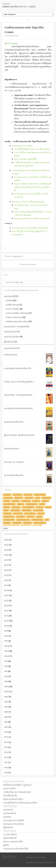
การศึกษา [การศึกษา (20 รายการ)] (18, 495)
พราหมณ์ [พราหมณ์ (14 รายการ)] (8, 498)
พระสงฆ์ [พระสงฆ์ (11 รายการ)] (29, 498)
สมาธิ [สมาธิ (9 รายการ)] (42, 504)
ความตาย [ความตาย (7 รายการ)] (18, 513)
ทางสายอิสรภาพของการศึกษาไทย (18, 368)
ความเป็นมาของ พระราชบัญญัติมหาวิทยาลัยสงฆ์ (30, 228)
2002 (6, 616)
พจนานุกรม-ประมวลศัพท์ (14, 820)
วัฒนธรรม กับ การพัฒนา (14, 462)
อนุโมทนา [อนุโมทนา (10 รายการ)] (26, 501)
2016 (6, 565)
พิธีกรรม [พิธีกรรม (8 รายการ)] (16, 507)
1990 (6, 676)
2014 (6, 570)
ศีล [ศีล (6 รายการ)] (47, 520)
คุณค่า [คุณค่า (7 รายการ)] (41, 513)
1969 (6, 773)
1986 (6, 697)
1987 (6, 692)
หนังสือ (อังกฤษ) (12, 305)
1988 (6, 687)
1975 (6, 747)
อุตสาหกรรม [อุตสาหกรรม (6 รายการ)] (37, 520)
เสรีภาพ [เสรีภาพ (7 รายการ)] (8, 513)
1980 (6, 727)
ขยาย (6, 528)
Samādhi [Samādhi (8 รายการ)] (27, 510)
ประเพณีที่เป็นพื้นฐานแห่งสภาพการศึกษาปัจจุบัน (32, 149)
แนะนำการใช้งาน (10, 834)
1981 (6, 722)
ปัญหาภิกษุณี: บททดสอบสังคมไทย (18, 395)
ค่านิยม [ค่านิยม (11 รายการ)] (16, 501)
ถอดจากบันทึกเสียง (12, 337)
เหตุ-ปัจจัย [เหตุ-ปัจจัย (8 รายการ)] (38, 510)
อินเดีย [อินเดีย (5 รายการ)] (7, 523)
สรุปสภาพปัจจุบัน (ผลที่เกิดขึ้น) (25, 159)
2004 (6, 606)
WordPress (50, 862)
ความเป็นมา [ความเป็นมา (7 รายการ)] (30, 513)
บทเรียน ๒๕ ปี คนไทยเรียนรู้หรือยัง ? (19, 382)
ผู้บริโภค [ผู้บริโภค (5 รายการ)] (28, 523)
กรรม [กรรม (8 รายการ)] (48, 507)
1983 (6, 712)
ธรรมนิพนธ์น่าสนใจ (12, 348)
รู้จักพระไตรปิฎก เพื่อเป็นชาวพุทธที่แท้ (19, 435)
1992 (6, 666)
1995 (6, 651)
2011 (6, 585)
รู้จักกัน (6, 845)
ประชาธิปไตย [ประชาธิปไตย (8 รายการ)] (28, 507)
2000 (6, 626)
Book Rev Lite (31, 862)
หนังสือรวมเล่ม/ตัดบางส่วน (17, 321)
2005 (6, 600)
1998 (6, 636)
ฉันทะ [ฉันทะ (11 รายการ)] (7, 501)
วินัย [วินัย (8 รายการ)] (6, 510)
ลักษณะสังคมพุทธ (11, 449)
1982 (6, 717)
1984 (6, 707)
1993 (6, 661)
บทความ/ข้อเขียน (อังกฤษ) (17, 313)
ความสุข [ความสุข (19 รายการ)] (28, 495)
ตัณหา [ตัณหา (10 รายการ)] (21, 504)
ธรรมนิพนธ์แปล (10, 332)
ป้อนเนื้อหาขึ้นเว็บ (10, 796)
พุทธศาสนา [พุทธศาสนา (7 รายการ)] (9, 517)
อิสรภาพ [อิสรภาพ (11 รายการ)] (19, 498)
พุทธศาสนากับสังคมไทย (14, 422)
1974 (6, 752)
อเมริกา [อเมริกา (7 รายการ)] (31, 517)
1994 (6, 656)
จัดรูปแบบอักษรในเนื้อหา (13, 799)
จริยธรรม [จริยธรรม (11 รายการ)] (46, 498)
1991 (6, 671)
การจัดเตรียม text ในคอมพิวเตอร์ (17, 792)
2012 (6, 580)
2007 (6, 595)
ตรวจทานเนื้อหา (10, 788)
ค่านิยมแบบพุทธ (11, 355)
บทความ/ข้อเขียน (13, 309)
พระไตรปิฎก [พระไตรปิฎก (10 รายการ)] (9, 504)
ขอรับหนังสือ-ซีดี (10, 838)
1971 (6, 762)
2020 (6, 555)
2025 (6, 540)
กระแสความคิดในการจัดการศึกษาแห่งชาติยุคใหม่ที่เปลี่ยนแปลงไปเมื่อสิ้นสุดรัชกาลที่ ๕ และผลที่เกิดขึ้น (33, 187)
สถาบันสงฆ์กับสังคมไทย (14, 475)
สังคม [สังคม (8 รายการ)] (7, 507)
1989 (6, 681)
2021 (6, 550)
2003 (6, 611)
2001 (6, 621)
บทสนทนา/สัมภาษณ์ (14, 317)
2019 (6, 560)
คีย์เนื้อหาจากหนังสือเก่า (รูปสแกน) (17, 785)
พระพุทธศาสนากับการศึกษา (22, 146)
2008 (6, 590)
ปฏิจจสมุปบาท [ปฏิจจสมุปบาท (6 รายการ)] (23, 520)
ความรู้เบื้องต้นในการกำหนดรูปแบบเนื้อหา (20, 803)
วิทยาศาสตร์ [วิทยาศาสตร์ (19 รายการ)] (40, 495)
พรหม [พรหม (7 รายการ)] (40, 517)
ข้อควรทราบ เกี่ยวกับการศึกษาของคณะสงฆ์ (28, 202)
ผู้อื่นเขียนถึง (9, 342)
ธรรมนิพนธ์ (9, 296)
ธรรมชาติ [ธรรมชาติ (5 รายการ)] (17, 523)
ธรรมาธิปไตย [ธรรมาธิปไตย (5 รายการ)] (40, 523)
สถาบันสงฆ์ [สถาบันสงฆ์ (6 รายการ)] (9, 520)
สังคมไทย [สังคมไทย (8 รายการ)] (15, 510)
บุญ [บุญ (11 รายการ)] (38, 498)
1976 (6, 742)
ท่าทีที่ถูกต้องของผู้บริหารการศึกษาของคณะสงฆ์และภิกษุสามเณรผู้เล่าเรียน (32, 164)
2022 (6, 545)
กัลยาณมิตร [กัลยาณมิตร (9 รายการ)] (32, 504)
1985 (6, 702)
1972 (6, 757)
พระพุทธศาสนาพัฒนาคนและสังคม (18, 408)
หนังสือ (8, 300)
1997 (6, 641)
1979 (6, 732)
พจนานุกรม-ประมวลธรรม (14, 824)
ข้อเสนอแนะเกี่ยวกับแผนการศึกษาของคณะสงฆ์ (32, 219)
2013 (6, 575)
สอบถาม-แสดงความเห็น (13, 842)
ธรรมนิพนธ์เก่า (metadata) (15, 327)
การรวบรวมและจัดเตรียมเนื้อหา (16, 849)
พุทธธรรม (7, 817)
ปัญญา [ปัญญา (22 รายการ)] (7, 495)
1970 (6, 768)
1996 (6, 646)
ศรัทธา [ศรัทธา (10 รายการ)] (45, 501)
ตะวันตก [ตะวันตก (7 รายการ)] (21, 517)
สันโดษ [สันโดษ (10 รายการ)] (36, 501)
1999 (6, 631)
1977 (6, 737)
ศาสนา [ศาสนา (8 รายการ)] (40, 507)
